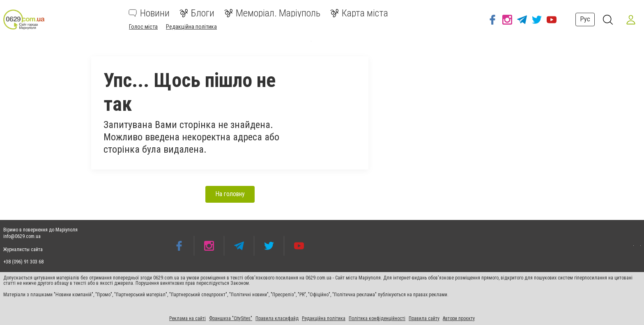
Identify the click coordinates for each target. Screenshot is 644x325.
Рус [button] (585, 19)
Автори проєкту (459, 319)
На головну (230, 194)
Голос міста (143, 27)
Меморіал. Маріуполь (272, 13)
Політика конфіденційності (377, 319)
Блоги (197, 13)
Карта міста (359, 13)
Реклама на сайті (187, 319)
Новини (149, 13)
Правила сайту (424, 319)
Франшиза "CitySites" (231, 319)
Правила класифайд (277, 319)
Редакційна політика (191, 27)
